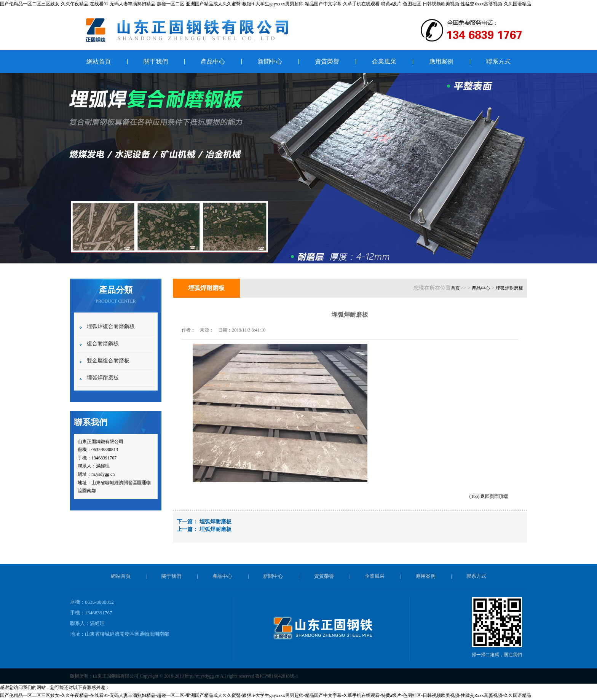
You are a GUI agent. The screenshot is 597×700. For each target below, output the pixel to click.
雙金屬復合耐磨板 (108, 361)
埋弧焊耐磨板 (103, 378)
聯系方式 (498, 61)
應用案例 (441, 61)
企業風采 (384, 61)
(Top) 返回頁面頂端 (489, 496)
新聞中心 (270, 61)
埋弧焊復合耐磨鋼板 (111, 326)
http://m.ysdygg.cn (202, 676)
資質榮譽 (327, 61)
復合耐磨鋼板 (103, 344)
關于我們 (156, 61)
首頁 (455, 288)
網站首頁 (99, 61)
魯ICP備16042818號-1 (277, 676)
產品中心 (213, 61)
